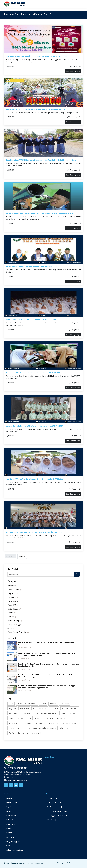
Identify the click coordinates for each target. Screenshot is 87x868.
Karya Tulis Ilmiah (40, 708)
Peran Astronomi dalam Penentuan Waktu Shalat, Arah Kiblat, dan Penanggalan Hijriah (40, 213)
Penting (12, 617)
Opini (11, 628)
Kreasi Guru (24, 708)
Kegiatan (13, 593)
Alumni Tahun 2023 (70, 723)
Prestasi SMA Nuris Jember (47, 713)
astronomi (27, 723)
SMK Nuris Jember (54, 820)
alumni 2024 (54, 723)
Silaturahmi (65, 704)
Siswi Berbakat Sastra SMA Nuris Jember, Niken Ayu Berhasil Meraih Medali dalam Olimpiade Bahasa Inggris (48, 676)
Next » (22, 556)
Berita (12, 613)
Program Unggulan (17, 624)
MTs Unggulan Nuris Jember (57, 811)
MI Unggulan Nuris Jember (57, 807)
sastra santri (48, 718)
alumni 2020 (37, 733)
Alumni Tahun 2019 (16, 728)
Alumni (43, 704)
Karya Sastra (15, 601)
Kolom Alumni (16, 590)
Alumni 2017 (40, 723)
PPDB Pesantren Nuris (55, 803)
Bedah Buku (14, 609)
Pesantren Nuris (53, 798)
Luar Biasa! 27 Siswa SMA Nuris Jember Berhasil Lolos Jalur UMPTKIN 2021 (35, 479)
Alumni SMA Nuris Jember (27, 704)
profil (37, 718)
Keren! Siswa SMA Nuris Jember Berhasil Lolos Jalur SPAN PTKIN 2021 (33, 373)
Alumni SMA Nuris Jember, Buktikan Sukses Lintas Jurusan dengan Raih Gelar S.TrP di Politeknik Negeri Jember (47, 654)
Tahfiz (11, 733)
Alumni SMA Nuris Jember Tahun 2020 (42, 728)
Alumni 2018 (65, 728)
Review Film (62, 718)
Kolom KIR (13, 605)
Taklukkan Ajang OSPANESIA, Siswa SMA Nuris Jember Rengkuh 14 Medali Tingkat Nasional (41, 160)
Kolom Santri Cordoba (18, 632)
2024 (11, 704)
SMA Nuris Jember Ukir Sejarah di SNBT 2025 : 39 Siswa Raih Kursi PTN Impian (36, 56)
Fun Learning (15, 621)
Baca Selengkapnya (73, 71)
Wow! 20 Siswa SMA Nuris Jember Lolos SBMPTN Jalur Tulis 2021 (31, 320)
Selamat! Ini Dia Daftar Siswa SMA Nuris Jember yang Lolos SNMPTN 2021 (34, 426)
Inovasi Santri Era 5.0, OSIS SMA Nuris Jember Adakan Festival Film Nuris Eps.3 (36, 109)
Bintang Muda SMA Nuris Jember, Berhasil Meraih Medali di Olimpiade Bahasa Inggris (47, 643)
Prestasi (13, 597)
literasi (64, 713)
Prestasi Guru (14, 723)
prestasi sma (28, 713)
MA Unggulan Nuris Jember (57, 816)
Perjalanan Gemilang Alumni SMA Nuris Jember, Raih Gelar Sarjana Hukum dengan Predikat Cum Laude (48, 665)
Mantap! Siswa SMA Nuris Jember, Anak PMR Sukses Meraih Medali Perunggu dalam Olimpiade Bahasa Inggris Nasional (47, 687)
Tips (29, 718)
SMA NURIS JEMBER (70, 708)
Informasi (14, 586)
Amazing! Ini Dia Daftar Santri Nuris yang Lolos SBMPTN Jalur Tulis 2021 (34, 532)
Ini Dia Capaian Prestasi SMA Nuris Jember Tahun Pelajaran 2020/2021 (33, 266)
